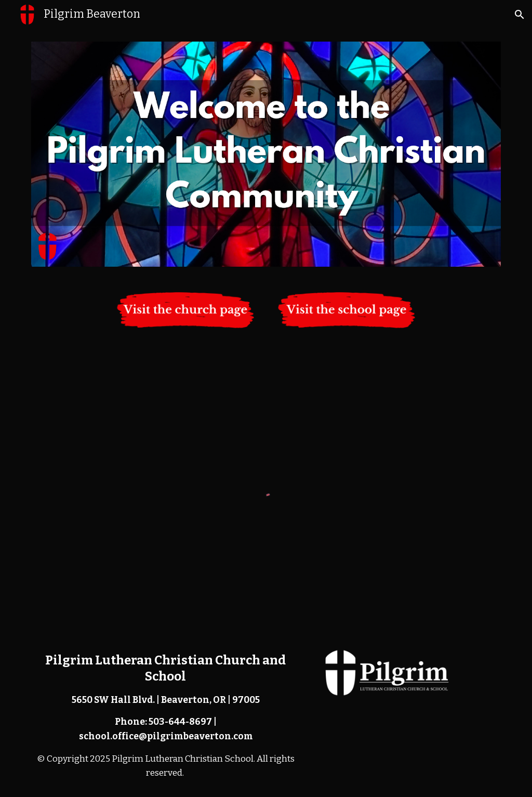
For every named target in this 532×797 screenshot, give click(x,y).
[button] (520, 15)
